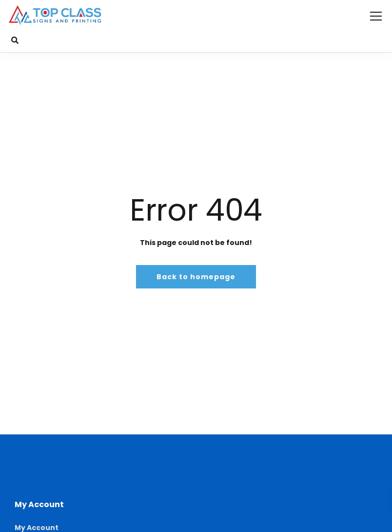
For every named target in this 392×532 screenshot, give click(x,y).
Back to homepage (196, 277)
